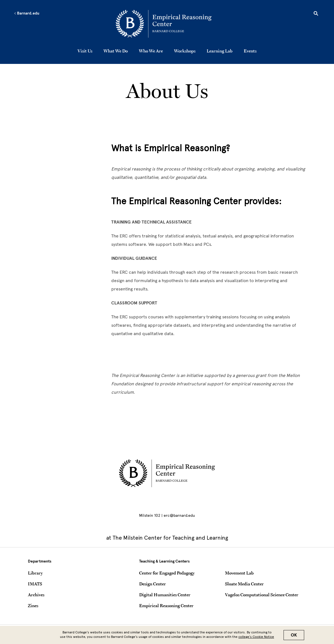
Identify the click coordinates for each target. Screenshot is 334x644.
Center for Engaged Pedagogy (167, 573)
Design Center (153, 584)
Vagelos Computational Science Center (262, 595)
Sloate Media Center (244, 584)
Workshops (185, 51)
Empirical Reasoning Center (166, 605)
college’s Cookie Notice (256, 637)
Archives (36, 595)
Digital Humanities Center (165, 595)
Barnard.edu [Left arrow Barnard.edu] (27, 13)
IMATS (35, 584)
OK (294, 635)
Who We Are (151, 51)
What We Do (116, 51)
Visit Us (85, 51)
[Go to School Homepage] (169, 24)
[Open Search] (316, 14)
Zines (33, 605)
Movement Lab (239, 573)
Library (35, 573)
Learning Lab (220, 51)
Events (250, 51)
